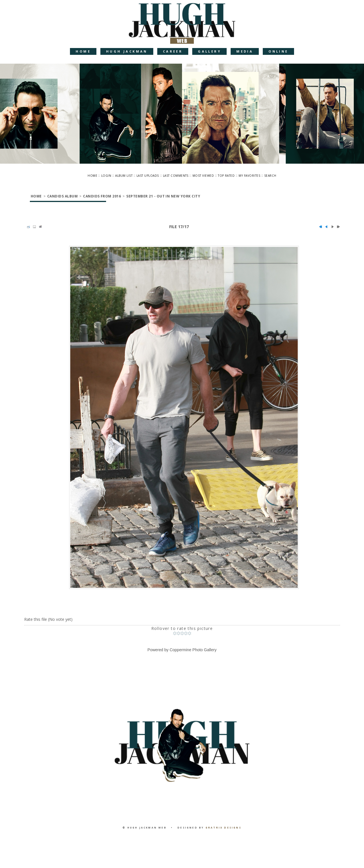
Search (270, 176)
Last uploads (148, 176)
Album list (124, 176)
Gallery (209, 51)
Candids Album (62, 196)
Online (278, 51)
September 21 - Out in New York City (163, 196)
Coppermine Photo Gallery (193, 650)
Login (106, 176)
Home (83, 51)
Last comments (176, 176)
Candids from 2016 (102, 196)
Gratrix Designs (224, 828)
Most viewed (203, 176)
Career (173, 51)
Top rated (226, 176)
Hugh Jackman (127, 51)
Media (245, 51)
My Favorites (249, 176)
